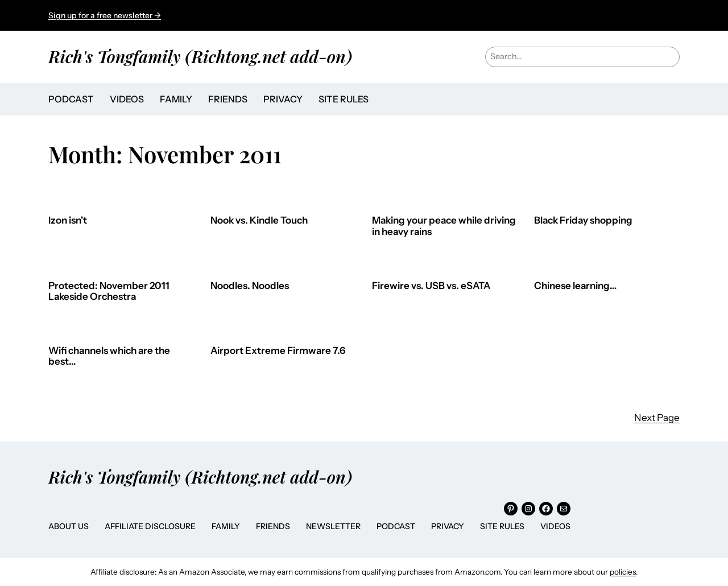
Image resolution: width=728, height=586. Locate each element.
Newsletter (333, 526)
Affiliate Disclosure (150, 526)
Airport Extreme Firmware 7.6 (278, 351)
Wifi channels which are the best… (109, 356)
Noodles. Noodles (250, 286)
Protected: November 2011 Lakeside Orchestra (109, 292)
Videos (555, 526)
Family (226, 526)
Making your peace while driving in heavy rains (444, 226)
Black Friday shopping (583, 220)
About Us (69, 526)
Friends (273, 526)
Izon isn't (68, 220)
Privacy (448, 526)
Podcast (396, 526)
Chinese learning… (575, 286)
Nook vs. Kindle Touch (259, 220)
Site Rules (502, 526)
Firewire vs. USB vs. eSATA (431, 286)
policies (623, 572)
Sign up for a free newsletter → (105, 15)
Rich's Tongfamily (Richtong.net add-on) (200, 56)
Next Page (657, 418)
